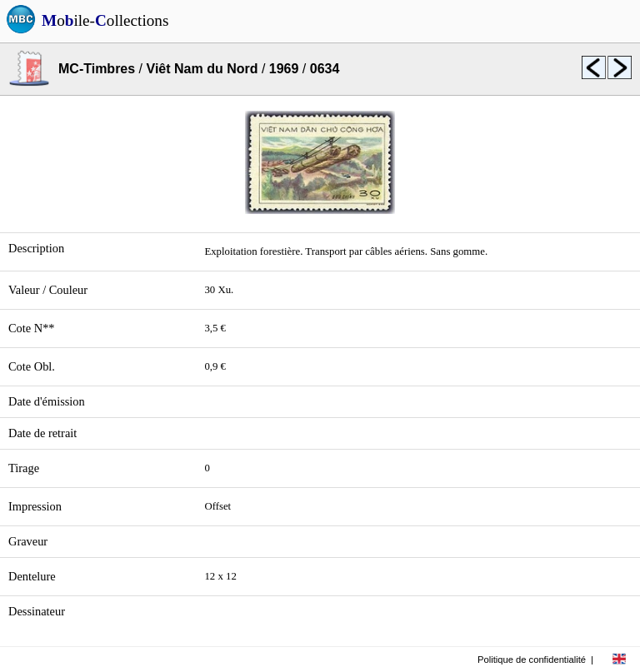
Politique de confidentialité (532, 660)
